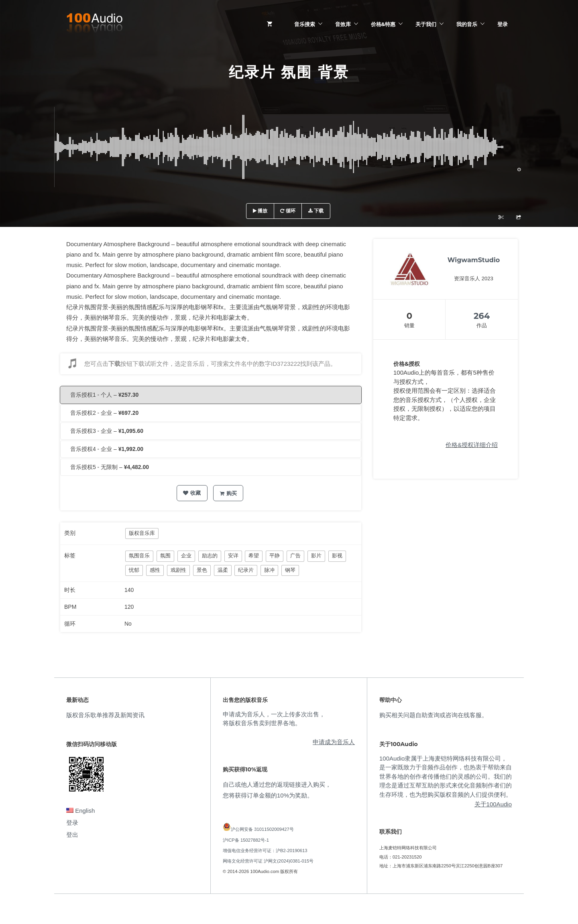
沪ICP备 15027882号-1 (246, 840)
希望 (254, 556)
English (80, 811)
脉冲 (269, 570)
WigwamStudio (474, 260)
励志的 (210, 556)
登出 (72, 835)
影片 (316, 556)
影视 (337, 556)
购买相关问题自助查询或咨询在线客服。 (433, 715)
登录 (503, 24)
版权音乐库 (142, 533)
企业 (186, 556)
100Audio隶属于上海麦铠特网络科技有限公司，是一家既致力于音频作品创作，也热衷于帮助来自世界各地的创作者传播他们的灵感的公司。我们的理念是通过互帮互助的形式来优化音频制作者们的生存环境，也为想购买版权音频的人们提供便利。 (446, 776)
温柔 (223, 570)
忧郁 (134, 570)
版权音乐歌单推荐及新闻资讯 (105, 715)
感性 (155, 570)
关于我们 (426, 24)
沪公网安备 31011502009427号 (262, 829)
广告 (295, 556)
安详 (233, 556)
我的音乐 (467, 24)
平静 (275, 556)
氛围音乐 (139, 556)
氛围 (165, 556)
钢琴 (290, 570)
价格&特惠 (383, 24)
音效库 (343, 24)
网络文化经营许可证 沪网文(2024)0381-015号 (268, 861)
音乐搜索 (305, 24)
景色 (202, 570)
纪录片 (246, 570)
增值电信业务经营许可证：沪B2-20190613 (265, 851)
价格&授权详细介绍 (472, 445)
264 (482, 316)
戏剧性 (178, 570)
